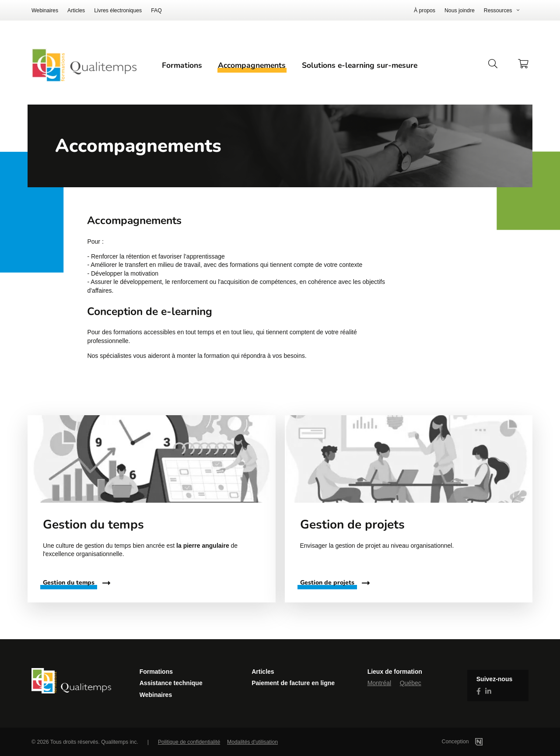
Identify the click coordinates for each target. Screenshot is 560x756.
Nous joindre (460, 10)
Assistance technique (171, 683)
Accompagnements (252, 65)
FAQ (156, 10)
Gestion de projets (327, 583)
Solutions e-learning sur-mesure (360, 65)
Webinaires (45, 10)
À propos (425, 10)
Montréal (379, 683)
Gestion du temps (69, 583)
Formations (182, 65)
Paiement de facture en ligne (293, 683)
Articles (76, 10)
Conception (474, 742)
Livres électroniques (118, 10)
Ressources (498, 10)
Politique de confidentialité (189, 742)
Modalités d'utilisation (252, 742)
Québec (411, 683)
